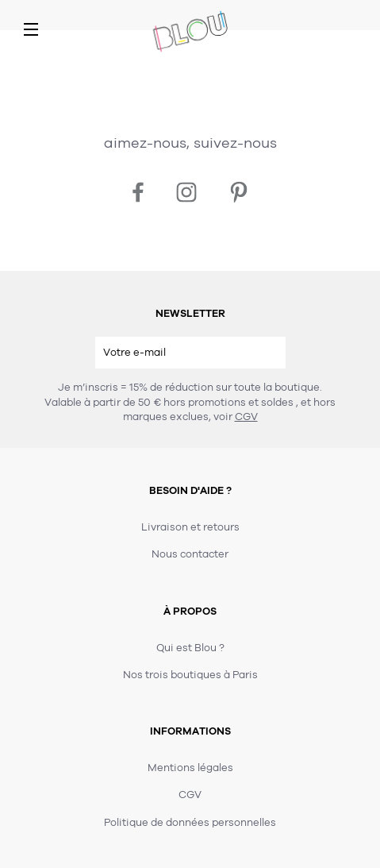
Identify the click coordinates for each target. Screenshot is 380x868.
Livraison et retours (190, 527)
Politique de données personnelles (190, 823)
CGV (246, 417)
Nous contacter (190, 554)
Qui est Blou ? (190, 648)
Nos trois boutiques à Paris (190, 675)
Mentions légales (190, 768)
